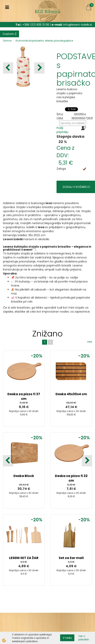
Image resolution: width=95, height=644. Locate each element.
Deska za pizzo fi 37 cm (24, 396)
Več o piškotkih (84, 638)
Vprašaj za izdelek (73, 123)
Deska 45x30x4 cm (71, 394)
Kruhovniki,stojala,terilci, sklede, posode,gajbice (44, 41)
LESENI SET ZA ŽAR (24, 558)
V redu (67, 638)
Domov (7, 41)
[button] (39, 68)
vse (90, 342)
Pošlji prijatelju (62, 130)
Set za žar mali (71, 558)
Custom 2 (10, 34)
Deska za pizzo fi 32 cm (71, 478)
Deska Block (24, 476)
